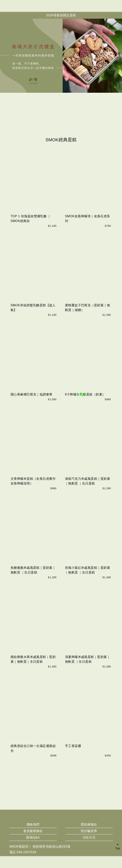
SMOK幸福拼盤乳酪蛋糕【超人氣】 (33, 308)
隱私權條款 (89, 824)
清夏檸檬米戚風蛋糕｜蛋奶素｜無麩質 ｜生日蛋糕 (88, 659)
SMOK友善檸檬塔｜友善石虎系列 (88, 219)
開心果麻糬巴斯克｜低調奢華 (32, 394)
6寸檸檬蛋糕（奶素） (85, 394)
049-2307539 (26, 852)
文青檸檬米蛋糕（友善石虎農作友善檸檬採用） (33, 481)
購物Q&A (33, 837)
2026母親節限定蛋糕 (61, 15)
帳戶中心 (117, 6)
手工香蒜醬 (73, 746)
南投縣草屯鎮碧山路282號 (52, 846)
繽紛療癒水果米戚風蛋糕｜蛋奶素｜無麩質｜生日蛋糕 (33, 659)
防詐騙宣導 (89, 831)
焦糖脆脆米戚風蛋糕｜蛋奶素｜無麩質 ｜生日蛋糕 (33, 570)
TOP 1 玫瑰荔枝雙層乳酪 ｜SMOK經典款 (31, 219)
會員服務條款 (33, 831)
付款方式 (89, 837)
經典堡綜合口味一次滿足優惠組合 (33, 748)
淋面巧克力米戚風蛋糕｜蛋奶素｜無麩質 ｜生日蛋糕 (88, 481)
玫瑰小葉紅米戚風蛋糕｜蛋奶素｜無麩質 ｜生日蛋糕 (88, 570)
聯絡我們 (33, 824)
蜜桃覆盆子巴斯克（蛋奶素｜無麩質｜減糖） (88, 308)
